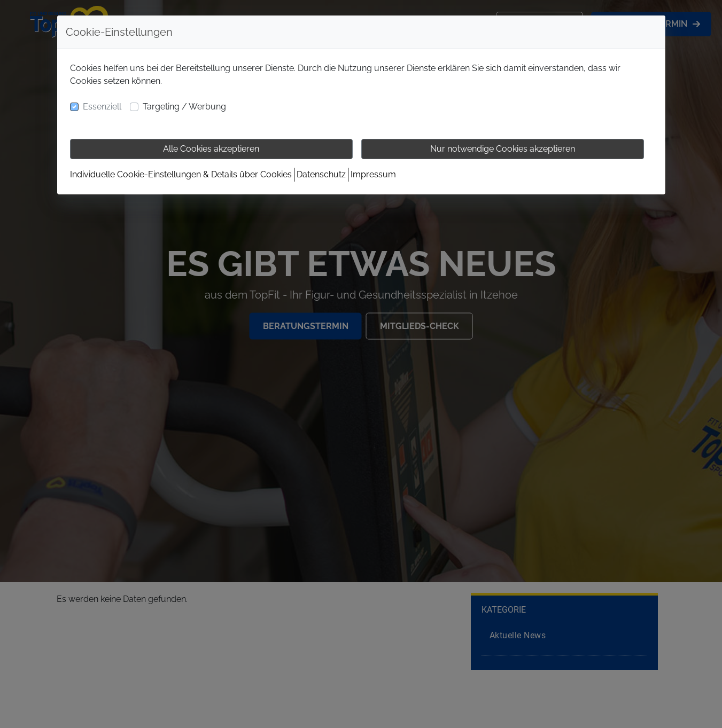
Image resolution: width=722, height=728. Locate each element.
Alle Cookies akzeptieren (211, 149)
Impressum (373, 174)
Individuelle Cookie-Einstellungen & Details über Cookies (181, 174)
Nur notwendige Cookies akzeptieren (503, 149)
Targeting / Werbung (184, 107)
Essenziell (102, 107)
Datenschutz (321, 174)
